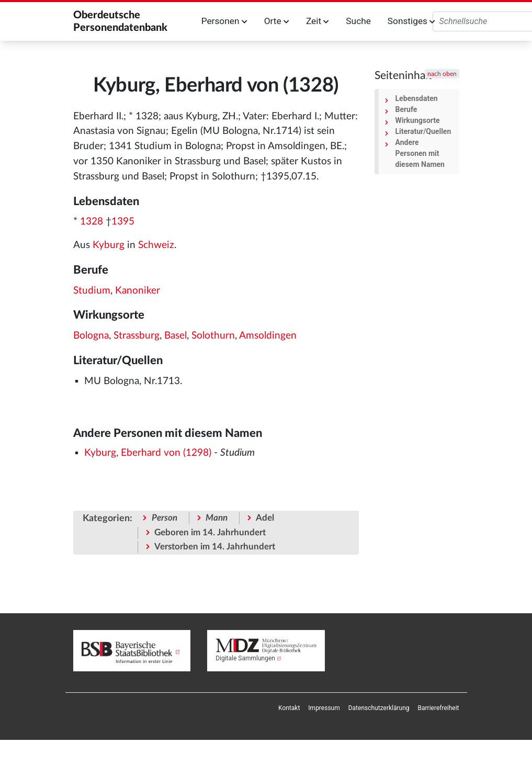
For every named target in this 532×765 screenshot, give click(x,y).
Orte (277, 21)
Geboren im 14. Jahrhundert (210, 532)
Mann (217, 518)
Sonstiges (411, 21)
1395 (123, 222)
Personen (224, 21)
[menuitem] (289, 708)
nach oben (442, 74)
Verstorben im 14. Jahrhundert (215, 547)
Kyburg (109, 245)
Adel (265, 518)
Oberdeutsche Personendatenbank (120, 21)
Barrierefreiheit (439, 708)
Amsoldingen (268, 336)
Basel (176, 336)
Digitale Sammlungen (245, 658)
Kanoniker (138, 291)
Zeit (318, 21)
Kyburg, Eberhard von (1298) (148, 453)
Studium (92, 291)
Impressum (324, 708)
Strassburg (137, 336)
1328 (92, 222)
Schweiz (156, 245)
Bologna (91, 336)
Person (165, 518)
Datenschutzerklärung (379, 708)
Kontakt (289, 708)
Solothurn (213, 336)
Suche (358, 21)
